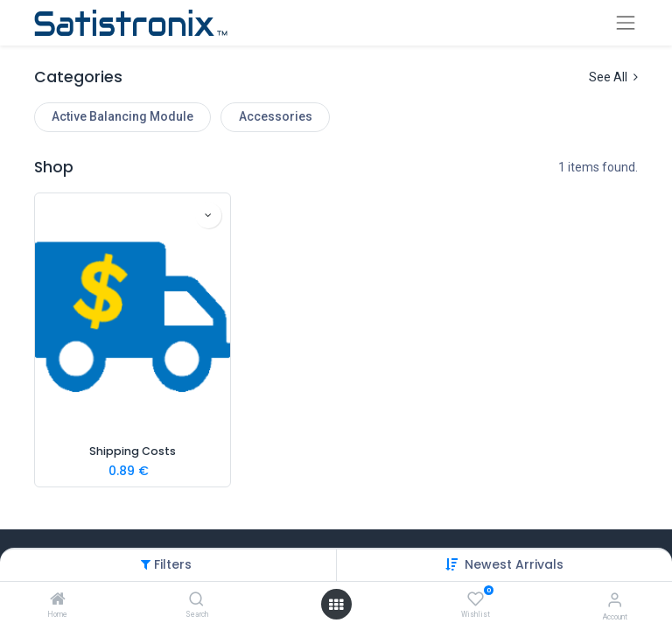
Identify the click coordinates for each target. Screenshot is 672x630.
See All (613, 77)
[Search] (196, 600)
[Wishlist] (476, 599)
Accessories (276, 116)
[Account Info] (615, 600)
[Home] (58, 600)
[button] (514, 564)
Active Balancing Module (122, 116)
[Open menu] (336, 605)
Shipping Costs (133, 451)
